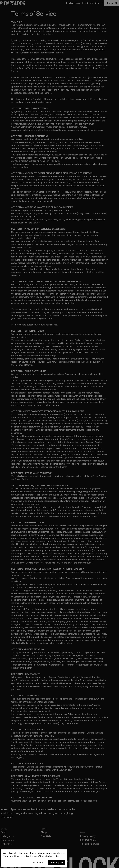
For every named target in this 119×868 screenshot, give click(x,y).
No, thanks (38, 863)
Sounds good (56, 863)
